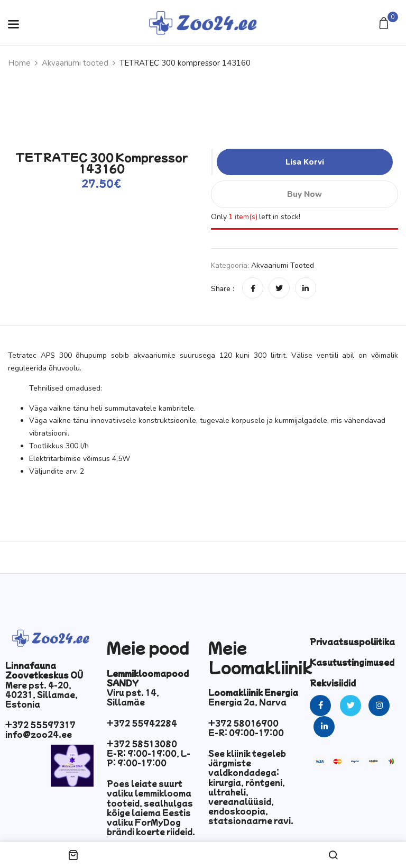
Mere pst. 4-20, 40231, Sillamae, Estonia (41, 694)
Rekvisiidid (333, 683)
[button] (385, 24)
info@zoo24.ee (39, 734)
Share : (223, 289)
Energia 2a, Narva (247, 702)
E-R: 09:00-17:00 (246, 733)
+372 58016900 (243, 723)
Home (19, 63)
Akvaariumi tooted (75, 63)
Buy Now (304, 194)
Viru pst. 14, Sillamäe (133, 697)
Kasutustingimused (352, 662)
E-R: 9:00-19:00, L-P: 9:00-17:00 (149, 758)
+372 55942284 (142, 723)
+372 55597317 (40, 725)
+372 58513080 (142, 744)
